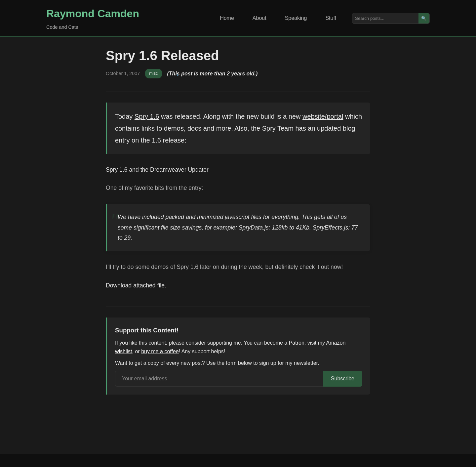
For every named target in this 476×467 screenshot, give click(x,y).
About (259, 18)
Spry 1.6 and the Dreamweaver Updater (157, 170)
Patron (297, 343)
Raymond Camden (93, 14)
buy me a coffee (160, 351)
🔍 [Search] (424, 18)
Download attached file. (136, 285)
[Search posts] (385, 18)
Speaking (296, 18)
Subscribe (343, 379)
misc (153, 73)
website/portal (323, 116)
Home (227, 18)
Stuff (331, 18)
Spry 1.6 (147, 116)
